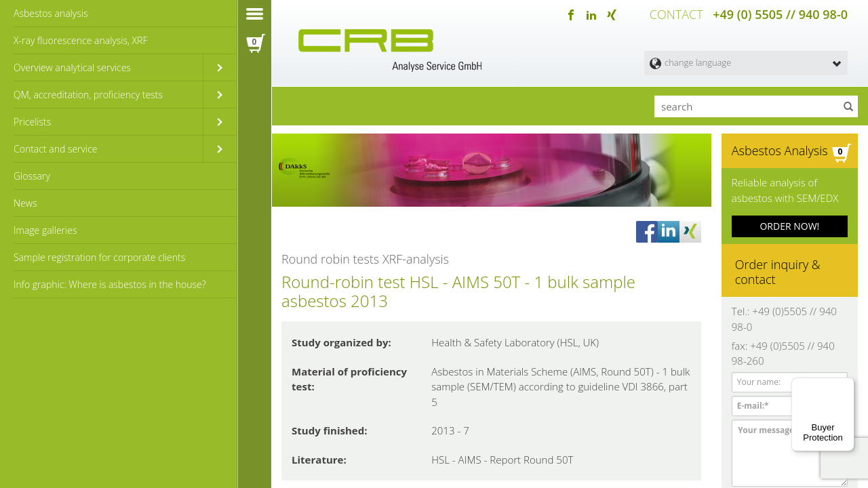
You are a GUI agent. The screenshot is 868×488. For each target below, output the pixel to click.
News (25, 203)
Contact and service (55, 149)
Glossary (32, 176)
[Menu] (846, 386)
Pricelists (32, 122)
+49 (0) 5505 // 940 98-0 (780, 14)
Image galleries (45, 230)
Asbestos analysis (51, 13)
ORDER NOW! (789, 223)
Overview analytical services (72, 67)
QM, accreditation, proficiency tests (88, 95)
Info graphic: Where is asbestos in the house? (110, 284)
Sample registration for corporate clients (99, 257)
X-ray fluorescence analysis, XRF (80, 40)
